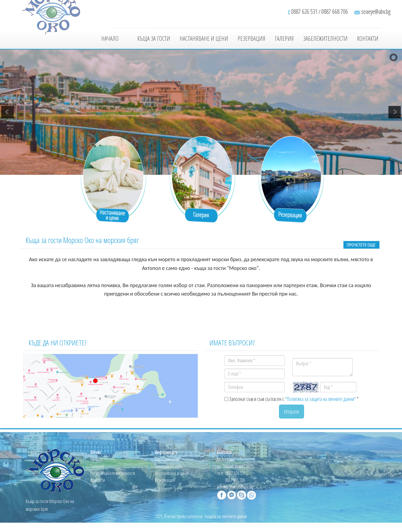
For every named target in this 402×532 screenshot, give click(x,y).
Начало (110, 38)
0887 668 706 (235, 480)
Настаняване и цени (204, 38)
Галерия (284, 38)
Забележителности (325, 38)
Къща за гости (154, 38)
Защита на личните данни (226, 516)
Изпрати (292, 412)
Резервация (251, 38)
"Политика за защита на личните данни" (320, 399)
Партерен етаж (167, 459)
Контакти (368, 38)
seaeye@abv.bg (241, 487)
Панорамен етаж (169, 466)
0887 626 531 (235, 473)
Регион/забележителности (113, 473)
